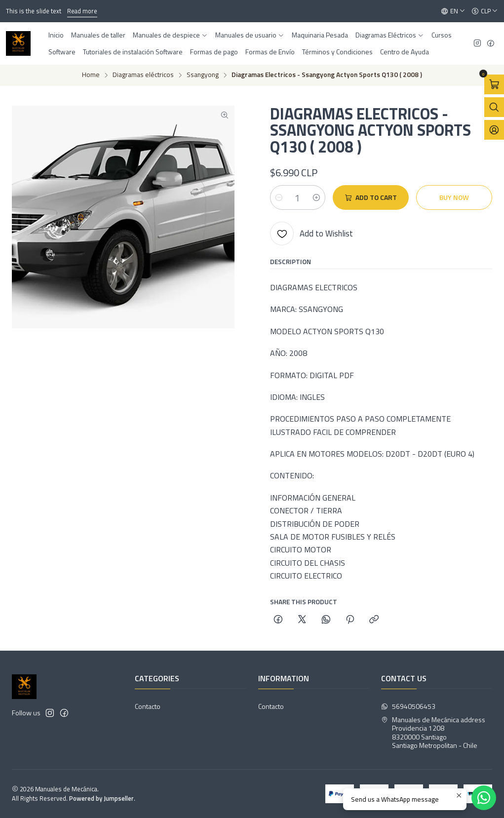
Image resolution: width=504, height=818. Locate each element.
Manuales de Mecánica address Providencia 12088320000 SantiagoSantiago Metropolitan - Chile (433, 733)
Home (91, 75)
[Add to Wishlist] (311, 234)
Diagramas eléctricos (143, 75)
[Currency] (485, 11)
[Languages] (453, 11)
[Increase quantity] (316, 197)
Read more (82, 11)
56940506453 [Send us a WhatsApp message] (408, 706)
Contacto (148, 706)
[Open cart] (494, 84)
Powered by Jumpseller (101, 798)
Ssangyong (203, 75)
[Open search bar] (494, 107)
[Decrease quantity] (279, 197)
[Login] (494, 130)
